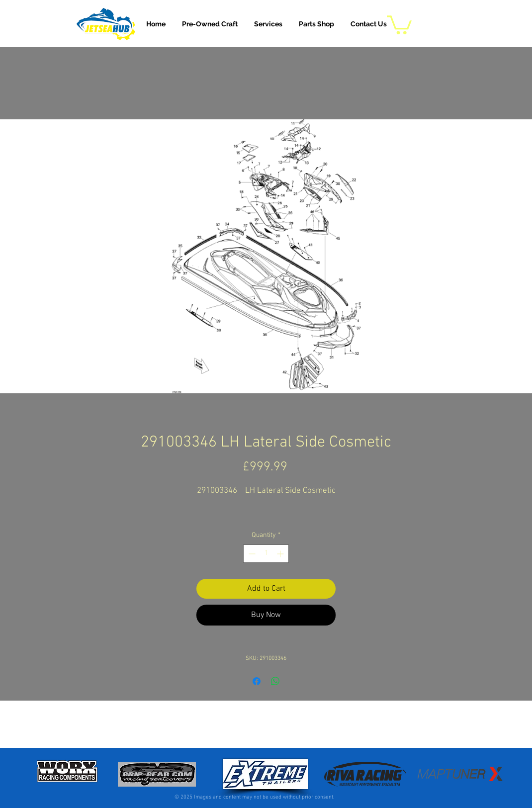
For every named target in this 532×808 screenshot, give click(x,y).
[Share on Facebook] (257, 681)
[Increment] (281, 554)
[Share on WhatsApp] (275, 681)
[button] (268, 24)
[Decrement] (251, 554)
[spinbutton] (266, 554)
